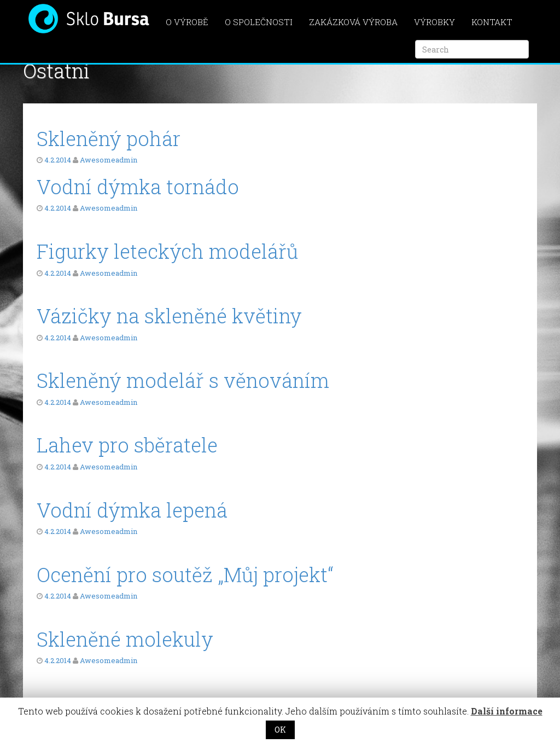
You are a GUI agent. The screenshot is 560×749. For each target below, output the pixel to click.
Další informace (507, 711)
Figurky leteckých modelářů (167, 251)
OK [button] (280, 730)
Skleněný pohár (109, 138)
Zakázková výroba (353, 22)
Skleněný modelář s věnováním (183, 380)
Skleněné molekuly (125, 639)
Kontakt (492, 22)
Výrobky (434, 22)
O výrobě (187, 22)
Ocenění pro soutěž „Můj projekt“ (185, 574)
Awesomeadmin (109, 160)
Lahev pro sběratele (127, 445)
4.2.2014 (58, 160)
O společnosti (259, 22)
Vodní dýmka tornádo (138, 187)
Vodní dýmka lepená (132, 510)
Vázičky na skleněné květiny (169, 316)
